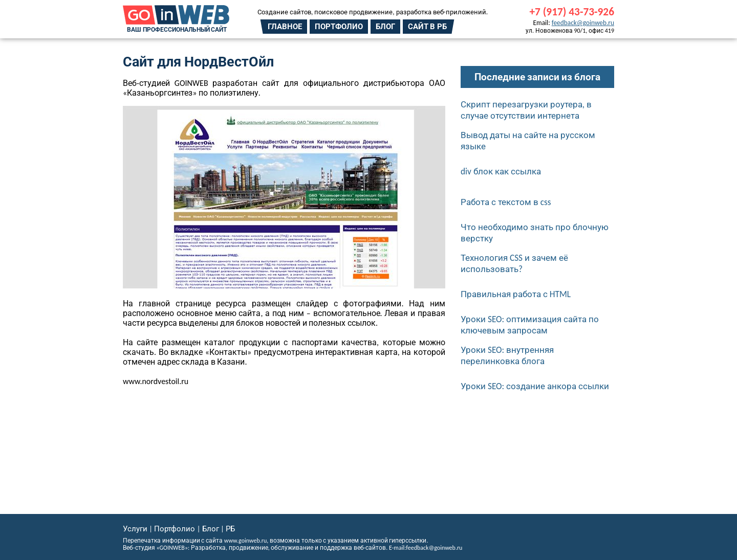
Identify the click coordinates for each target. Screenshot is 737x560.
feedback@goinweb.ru (583, 23)
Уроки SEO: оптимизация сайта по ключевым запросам (530, 325)
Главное (285, 27)
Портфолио (339, 27)
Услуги (135, 529)
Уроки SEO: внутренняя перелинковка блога (507, 355)
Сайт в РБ (427, 27)
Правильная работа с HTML (516, 294)
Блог (385, 27)
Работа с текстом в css (506, 202)
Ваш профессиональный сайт (177, 30)
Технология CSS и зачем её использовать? (514, 263)
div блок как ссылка (501, 171)
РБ (230, 529)
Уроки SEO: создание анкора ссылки (535, 386)
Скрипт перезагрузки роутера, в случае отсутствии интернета (526, 110)
